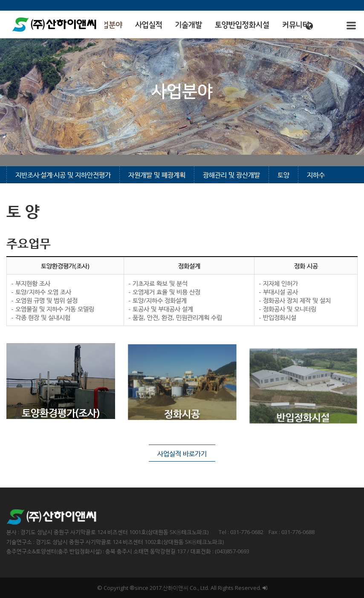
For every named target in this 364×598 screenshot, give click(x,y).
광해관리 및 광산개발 (231, 175)
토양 (283, 175)
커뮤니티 (296, 25)
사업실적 (149, 25)
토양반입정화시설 (242, 25)
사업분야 (109, 25)
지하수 (316, 175)
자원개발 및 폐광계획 (157, 175)
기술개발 (189, 25)
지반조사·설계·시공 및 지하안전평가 (63, 175)
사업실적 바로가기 (182, 454)
